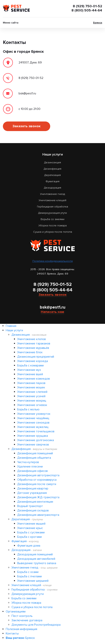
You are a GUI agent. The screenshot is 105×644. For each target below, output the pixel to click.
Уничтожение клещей (52, 200)
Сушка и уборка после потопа (53, 232)
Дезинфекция (52, 169)
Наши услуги (14, 330)
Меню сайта (11, 23)
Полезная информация (21, 629)
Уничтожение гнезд (52, 194)
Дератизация (52, 175)
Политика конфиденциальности (53, 261)
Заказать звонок (27, 126)
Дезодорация (52, 188)
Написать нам (52, 312)
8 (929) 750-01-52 (87, 6)
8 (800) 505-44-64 (87, 10)
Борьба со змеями (52, 219)
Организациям (16, 612)
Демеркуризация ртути (52, 213)
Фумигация (52, 181)
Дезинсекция (52, 162)
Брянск (98, 23)
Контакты (12, 633)
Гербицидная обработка (52, 207)
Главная (11, 326)
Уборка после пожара (53, 226)
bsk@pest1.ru (53, 307)
